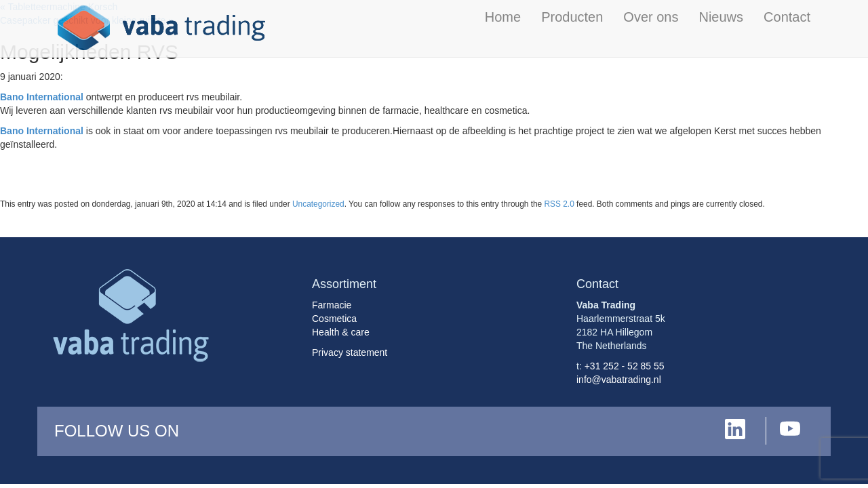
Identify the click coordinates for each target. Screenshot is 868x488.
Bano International (42, 97)
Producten (572, 17)
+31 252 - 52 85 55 (625, 366)
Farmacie (332, 305)
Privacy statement (350, 352)
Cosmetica (334, 319)
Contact (787, 17)
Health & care (341, 332)
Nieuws (721, 17)
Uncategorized (318, 204)
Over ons (651, 17)
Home (503, 17)
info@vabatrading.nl (619, 380)
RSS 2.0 (559, 204)
